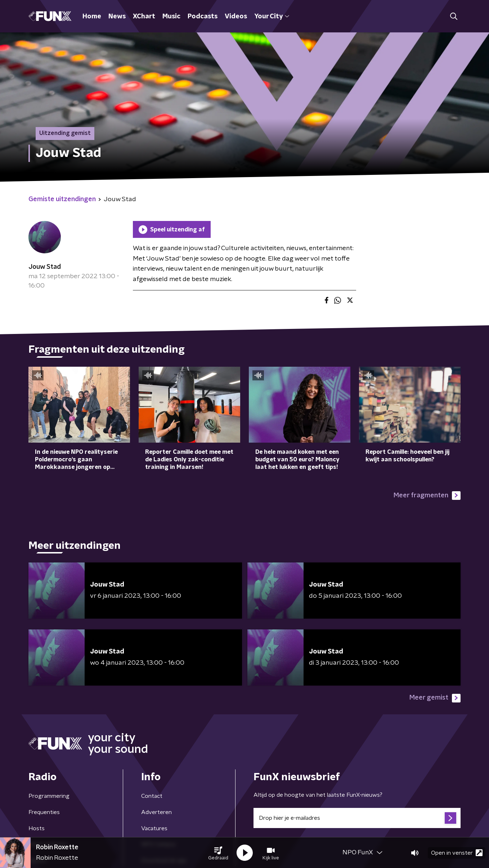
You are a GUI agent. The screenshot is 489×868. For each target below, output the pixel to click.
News (117, 17)
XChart (144, 17)
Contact (152, 796)
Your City (272, 17)
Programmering (49, 796)
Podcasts (203, 17)
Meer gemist (435, 698)
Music (171, 17)
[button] (218, 853)
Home (92, 17)
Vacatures (154, 828)
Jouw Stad (45, 267)
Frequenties (44, 812)
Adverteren (156, 812)
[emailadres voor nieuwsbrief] (357, 818)
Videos (236, 17)
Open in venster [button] (457, 853)
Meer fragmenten (427, 496)
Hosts (37, 828)
